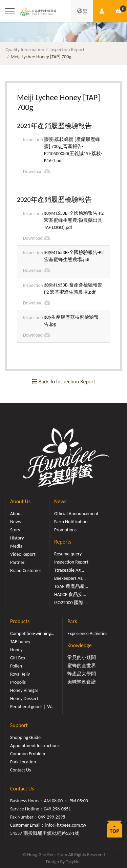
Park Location (23, 762)
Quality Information (25, 49)
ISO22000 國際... (70, 603)
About (16, 514)
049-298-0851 (58, 809)
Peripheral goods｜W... (32, 707)
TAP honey (20, 642)
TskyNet (73, 862)
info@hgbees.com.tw (66, 825)
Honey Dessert (24, 698)
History (17, 538)
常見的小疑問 (82, 658)
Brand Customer (26, 570)
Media (16, 546)
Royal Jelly (20, 674)
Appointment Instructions (35, 746)
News (15, 522)
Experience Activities (87, 633)
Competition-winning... (32, 633)
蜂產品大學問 (82, 674)
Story (15, 530)
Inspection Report (67, 49)
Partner (17, 562)
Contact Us (21, 770)
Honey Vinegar (24, 690)
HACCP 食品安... (70, 595)
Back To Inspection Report (63, 382)
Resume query (68, 554)
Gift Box (18, 658)
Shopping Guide (25, 737)
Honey (16, 650)
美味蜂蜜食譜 (82, 682)
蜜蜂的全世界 (82, 666)
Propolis (18, 682)
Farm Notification (71, 522)
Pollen (16, 666)
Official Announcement (76, 514)
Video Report (23, 554)
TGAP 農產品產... (71, 586)
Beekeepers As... (70, 578)
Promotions (65, 530)
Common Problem (28, 754)
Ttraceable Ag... (69, 570)
